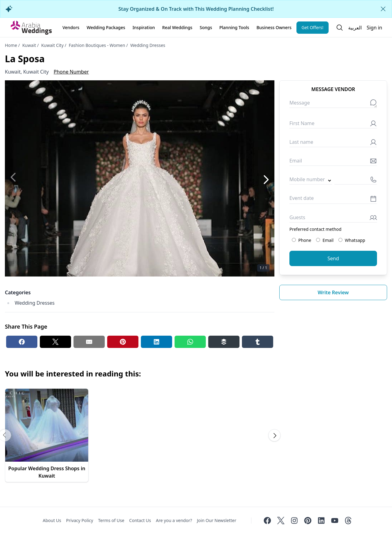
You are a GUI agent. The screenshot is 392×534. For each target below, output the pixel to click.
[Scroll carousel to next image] (274, 435)
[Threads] (348, 521)
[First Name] (333, 125)
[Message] (333, 104)
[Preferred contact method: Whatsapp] (340, 240)
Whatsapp (352, 240)
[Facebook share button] (22, 342)
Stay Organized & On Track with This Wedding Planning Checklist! (196, 9)
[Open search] (340, 28)
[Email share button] (89, 342)
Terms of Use (111, 520)
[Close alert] (383, 9)
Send (333, 258)
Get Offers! (313, 27)
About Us (52, 520)
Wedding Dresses (148, 45)
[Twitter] (281, 521)
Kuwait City (52, 45)
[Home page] (31, 28)
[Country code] (311, 181)
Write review (333, 292)
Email (325, 240)
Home (11, 45)
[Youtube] (335, 521)
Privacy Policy (80, 520)
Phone (302, 240)
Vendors (71, 27)
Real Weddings (177, 27)
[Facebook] (267, 521)
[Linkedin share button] (156, 342)
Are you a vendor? (174, 520)
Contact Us (140, 520)
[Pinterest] (308, 521)
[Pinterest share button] (123, 342)
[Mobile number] (356, 181)
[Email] (333, 162)
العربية (355, 28)
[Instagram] (294, 521)
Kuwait (29, 45)
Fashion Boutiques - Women (97, 45)
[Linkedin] (321, 521)
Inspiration (144, 27)
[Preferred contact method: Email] (318, 240)
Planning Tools (234, 27)
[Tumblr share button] (258, 342)
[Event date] (333, 200)
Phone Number (71, 72)
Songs (206, 27)
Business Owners (274, 27)
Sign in (374, 28)
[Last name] (333, 143)
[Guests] (333, 219)
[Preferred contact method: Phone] (294, 240)
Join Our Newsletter (217, 520)
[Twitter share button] (55, 342)
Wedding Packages (106, 27)
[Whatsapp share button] (190, 342)
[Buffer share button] (224, 342)
